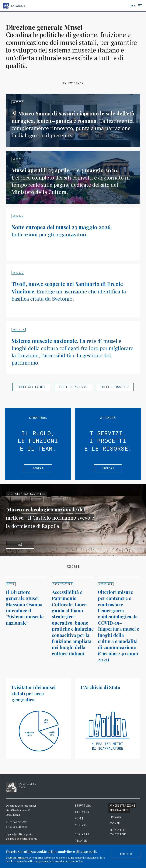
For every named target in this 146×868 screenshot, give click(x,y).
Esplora (108, 468)
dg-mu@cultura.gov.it (19, 834)
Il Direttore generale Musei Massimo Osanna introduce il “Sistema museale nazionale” (25, 607)
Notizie (81, 825)
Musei (79, 818)
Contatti (82, 834)
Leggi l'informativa (17, 857)
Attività (82, 812)
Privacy (116, 817)
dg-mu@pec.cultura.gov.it (21, 839)
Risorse (81, 841)
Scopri (38, 468)
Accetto (126, 854)
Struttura (83, 806)
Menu (136, 6)
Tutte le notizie (73, 387)
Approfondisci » (73, 120)
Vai (20, 545)
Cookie (115, 823)
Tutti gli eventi (31, 387)
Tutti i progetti (115, 387)
